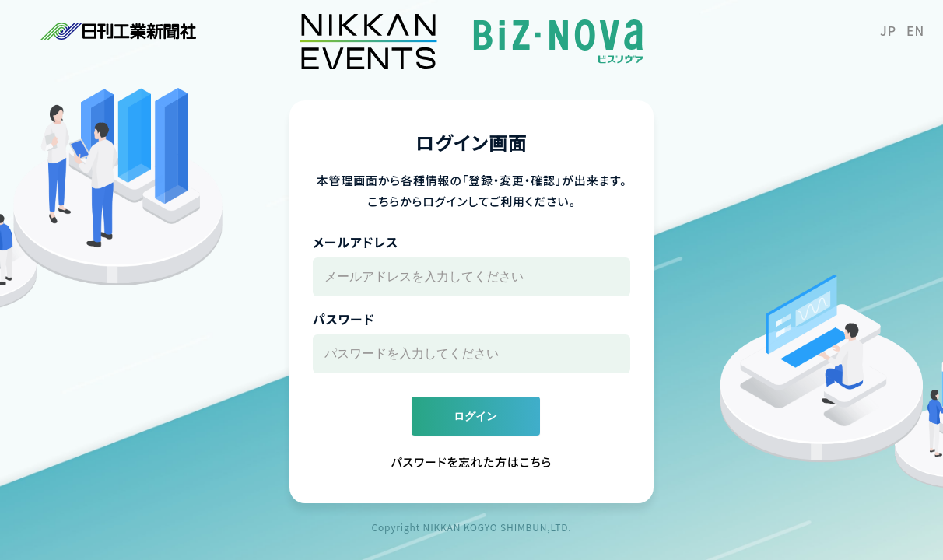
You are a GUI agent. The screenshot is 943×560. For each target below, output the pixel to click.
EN (915, 30)
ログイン (475, 416)
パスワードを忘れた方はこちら (472, 462)
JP (888, 30)
